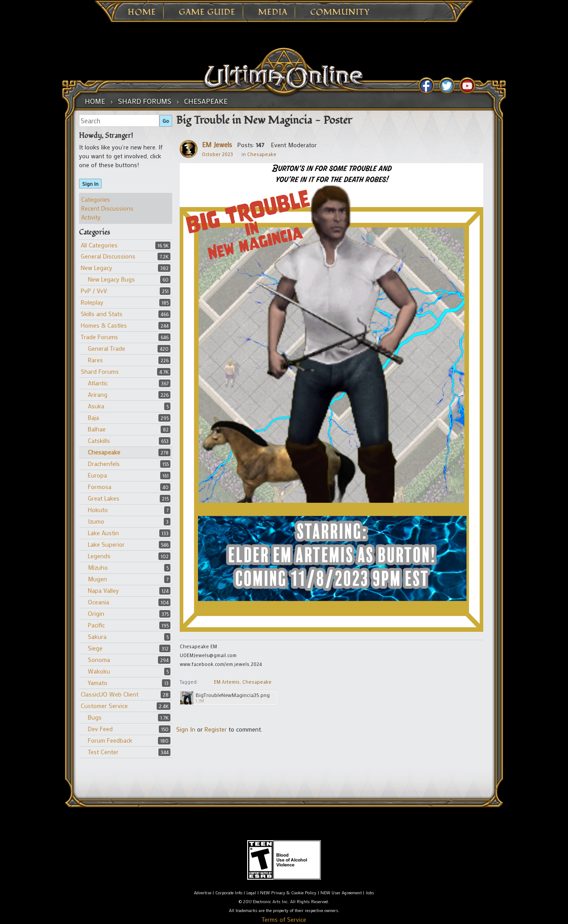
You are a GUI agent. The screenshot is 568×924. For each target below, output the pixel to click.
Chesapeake (104, 452)
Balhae (97, 429)
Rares (95, 360)
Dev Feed (100, 729)
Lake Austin (103, 533)
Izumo (96, 521)
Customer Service (104, 706)
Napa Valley (103, 590)
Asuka (96, 406)
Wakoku (99, 671)
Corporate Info (229, 893)
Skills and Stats (102, 314)
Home (142, 12)
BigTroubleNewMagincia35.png (233, 695)
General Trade (106, 348)
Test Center (103, 752)
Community (340, 12)
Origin (96, 613)
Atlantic (98, 383)
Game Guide (207, 12)
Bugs (95, 717)
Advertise (203, 893)
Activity (91, 217)
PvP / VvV (94, 291)
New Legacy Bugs (111, 279)
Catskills (99, 440)
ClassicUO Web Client (110, 694)
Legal (251, 893)
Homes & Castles (104, 325)
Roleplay (92, 302)
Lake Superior (106, 544)
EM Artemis (227, 682)
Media (273, 12)
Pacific (96, 625)
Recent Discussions (107, 208)
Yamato (98, 683)
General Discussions (108, 256)
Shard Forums (100, 371)
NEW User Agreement (341, 893)
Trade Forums (99, 337)
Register (216, 729)
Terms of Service (284, 919)
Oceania (99, 602)
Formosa (100, 487)
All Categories (99, 245)
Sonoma (99, 660)
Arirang (98, 394)
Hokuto (98, 510)
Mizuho (98, 567)
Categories (96, 199)
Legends (99, 556)
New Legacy (97, 268)
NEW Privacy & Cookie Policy (288, 893)
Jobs (370, 893)
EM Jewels (217, 145)
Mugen (97, 579)
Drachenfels (104, 464)
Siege (95, 648)
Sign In (90, 184)
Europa (97, 475)
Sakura (97, 636)
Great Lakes (104, 498)
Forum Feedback (110, 740)
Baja (93, 417)
